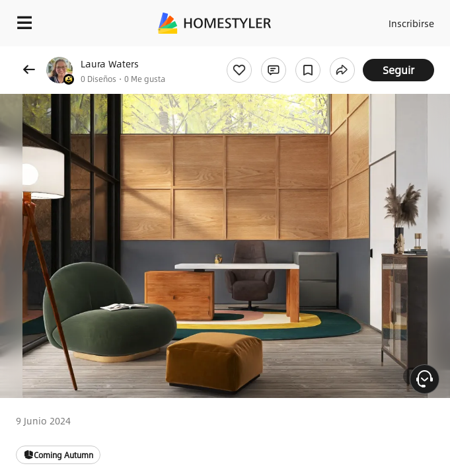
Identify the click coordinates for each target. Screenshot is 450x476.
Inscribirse (411, 23)
